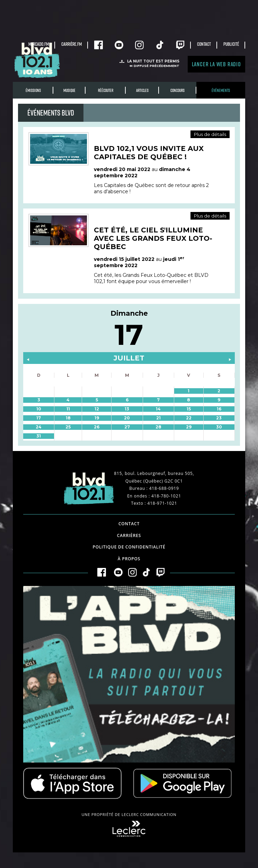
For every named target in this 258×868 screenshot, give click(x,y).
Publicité (231, 44)
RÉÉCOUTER (106, 90)
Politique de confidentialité (129, 547)
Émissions (33, 90)
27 (127, 427)
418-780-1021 (166, 496)
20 (127, 418)
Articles (142, 90)
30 (219, 427)
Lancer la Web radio (216, 64)
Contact (204, 44)
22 (189, 418)
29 (189, 427)
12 (97, 409)
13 (127, 409)
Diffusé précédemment (157, 66)
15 (189, 409)
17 (39, 418)
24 (39, 427)
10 (39, 409)
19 (97, 418)
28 (158, 427)
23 (219, 418)
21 (158, 418)
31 (39, 436)
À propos (129, 559)
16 (219, 409)
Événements (221, 90)
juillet (129, 358)
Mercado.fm (39, 44)
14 (158, 409)
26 (97, 427)
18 (68, 418)
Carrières (129, 535)
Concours (177, 90)
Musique (69, 90)
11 (68, 409)
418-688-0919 (164, 488)
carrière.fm (72, 44)
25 (68, 427)
